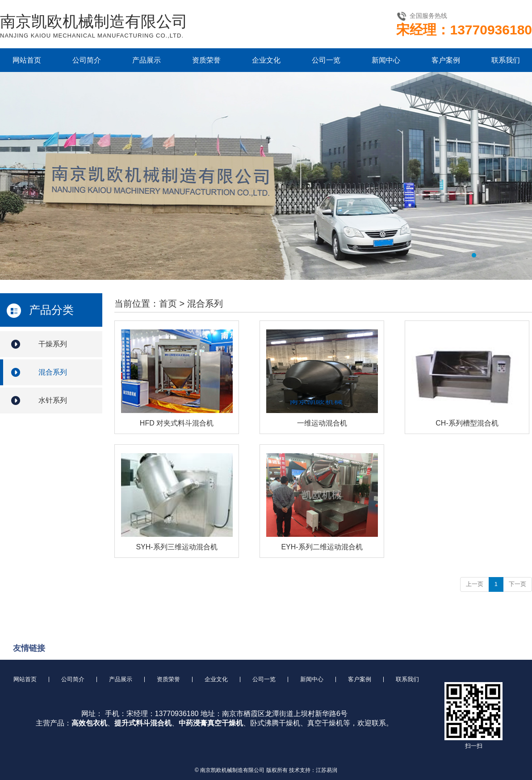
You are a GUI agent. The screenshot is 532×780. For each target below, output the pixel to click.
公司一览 (326, 60)
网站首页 (27, 60)
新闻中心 (386, 60)
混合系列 (53, 372)
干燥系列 (53, 344)
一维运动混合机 (322, 423)
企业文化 (266, 60)
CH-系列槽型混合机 (467, 423)
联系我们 (506, 60)
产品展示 (147, 60)
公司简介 (87, 60)
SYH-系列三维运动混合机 (176, 547)
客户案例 (446, 60)
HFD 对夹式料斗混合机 (177, 423)
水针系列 (53, 400)
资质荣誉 (206, 60)
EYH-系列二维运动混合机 (322, 547)
